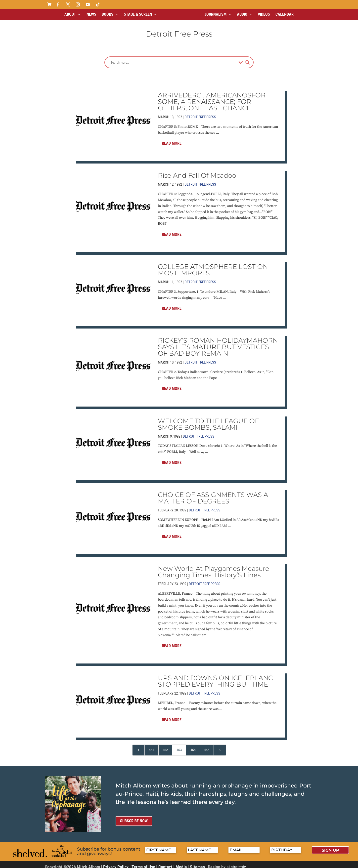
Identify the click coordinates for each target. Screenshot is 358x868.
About (70, 14)
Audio (242, 14)
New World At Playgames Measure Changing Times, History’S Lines (214, 568)
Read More (172, 139)
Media (181, 863)
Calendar (285, 14)
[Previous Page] (138, 746)
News (91, 14)
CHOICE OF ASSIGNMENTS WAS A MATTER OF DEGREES (213, 494)
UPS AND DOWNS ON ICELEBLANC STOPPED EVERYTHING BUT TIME (215, 677)
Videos (264, 14)
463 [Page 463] (179, 746)
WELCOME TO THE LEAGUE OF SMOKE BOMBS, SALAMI (208, 420)
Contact (165, 863)
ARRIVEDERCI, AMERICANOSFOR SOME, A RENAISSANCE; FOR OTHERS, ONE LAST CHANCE (212, 97)
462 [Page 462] (165, 746)
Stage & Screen (138, 14)
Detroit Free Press (200, 113)
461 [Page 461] (152, 746)
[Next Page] (220, 746)
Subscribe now (134, 817)
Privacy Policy (116, 863)
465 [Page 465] (207, 746)
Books (108, 14)
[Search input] (173, 58)
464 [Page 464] (193, 746)
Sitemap (197, 863)
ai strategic (236, 863)
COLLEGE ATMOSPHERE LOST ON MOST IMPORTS (213, 266)
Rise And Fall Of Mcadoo (197, 171)
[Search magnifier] (248, 58)
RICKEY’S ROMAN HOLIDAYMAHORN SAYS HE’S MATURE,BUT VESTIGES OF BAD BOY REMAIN (218, 343)
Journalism (215, 14)
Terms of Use (143, 863)
